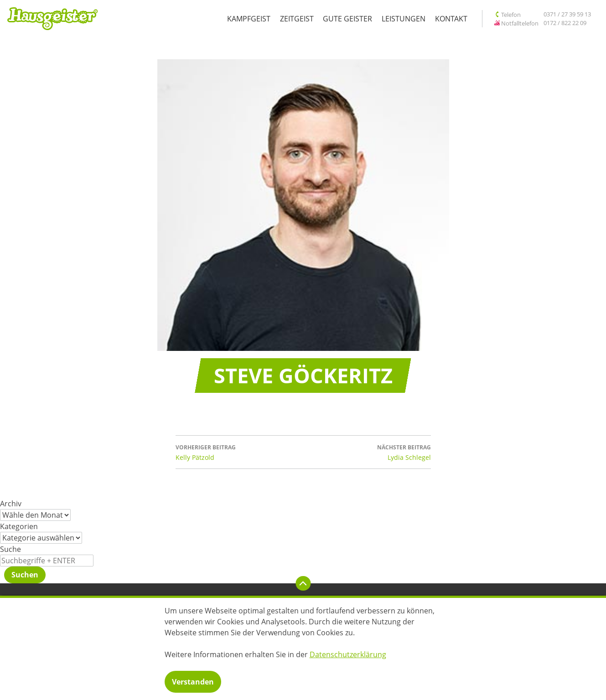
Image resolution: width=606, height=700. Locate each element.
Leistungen (404, 19)
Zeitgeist (297, 19)
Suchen (25, 575)
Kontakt (451, 19)
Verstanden (193, 682)
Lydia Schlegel (367, 452)
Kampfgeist (249, 19)
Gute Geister (347, 19)
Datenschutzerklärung (348, 654)
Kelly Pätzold (239, 452)
